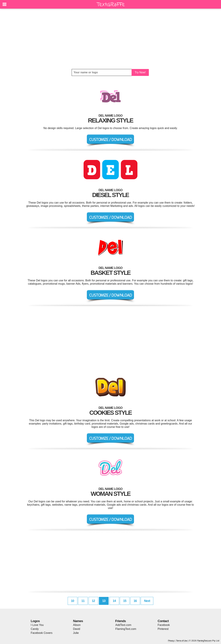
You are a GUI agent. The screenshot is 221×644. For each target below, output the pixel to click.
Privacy (171, 641)
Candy (35, 629)
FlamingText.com (126, 629)
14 (114, 601)
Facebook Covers (42, 633)
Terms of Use (182, 641)
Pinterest (163, 629)
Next (147, 601)
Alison (77, 625)
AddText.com (123, 625)
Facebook (164, 625)
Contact (163, 621)
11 (83, 601)
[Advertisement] (110, 39)
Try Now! (140, 72)
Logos (35, 621)
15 (125, 601)
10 (73, 601)
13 (104, 601)
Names (78, 621)
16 (135, 601)
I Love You (37, 625)
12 (93, 601)
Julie (76, 633)
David (77, 629)
